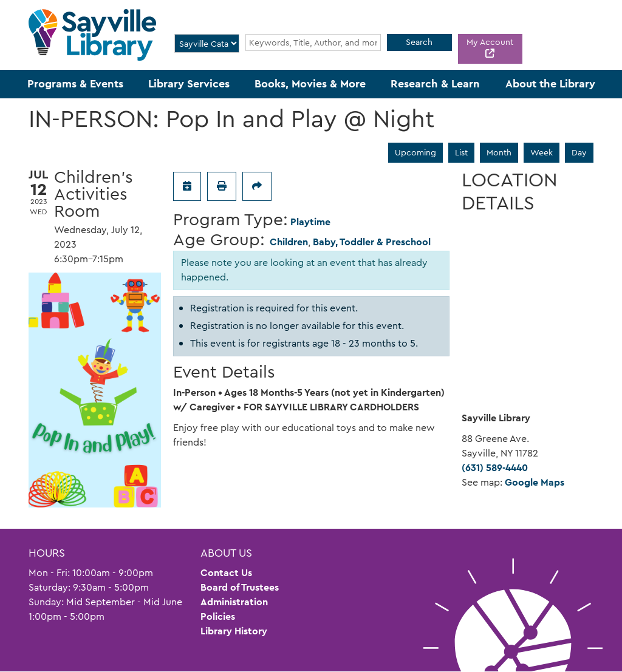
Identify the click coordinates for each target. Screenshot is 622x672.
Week (542, 152)
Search (419, 42)
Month (499, 152)
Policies (218, 616)
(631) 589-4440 (495, 468)
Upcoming (415, 152)
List (461, 152)
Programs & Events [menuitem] (75, 84)
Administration (234, 602)
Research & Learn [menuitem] (435, 84)
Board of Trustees (240, 587)
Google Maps (535, 482)
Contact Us (226, 573)
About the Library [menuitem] (550, 84)
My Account (490, 42)
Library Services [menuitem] (189, 84)
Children (289, 242)
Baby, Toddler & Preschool (372, 242)
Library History (234, 631)
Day (579, 152)
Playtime (310, 222)
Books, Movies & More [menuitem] (310, 84)
